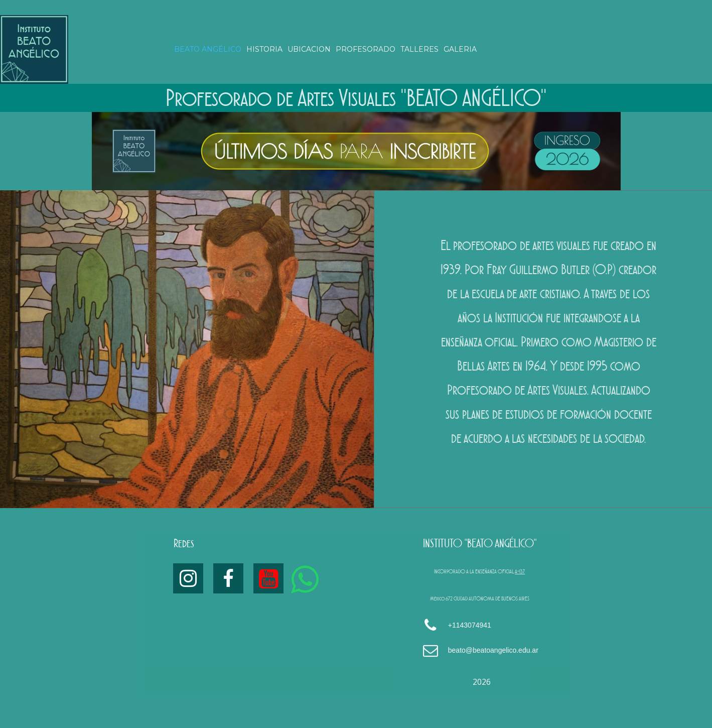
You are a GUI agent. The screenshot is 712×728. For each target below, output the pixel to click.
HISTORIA (264, 49)
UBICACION (309, 49)
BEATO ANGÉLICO (208, 49)
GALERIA (460, 49)
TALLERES (419, 49)
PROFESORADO (366, 49)
